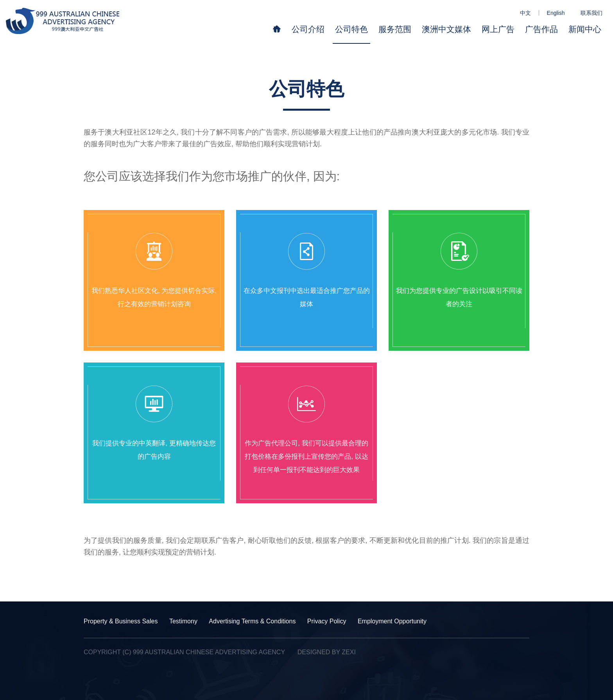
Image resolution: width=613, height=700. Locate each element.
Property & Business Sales (121, 621)
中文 (525, 13)
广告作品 (541, 29)
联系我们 (591, 13)
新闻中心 (585, 29)
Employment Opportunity (392, 621)
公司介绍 (308, 29)
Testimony (183, 621)
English (556, 13)
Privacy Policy (327, 621)
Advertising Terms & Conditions (252, 621)
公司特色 (351, 29)
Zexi (349, 652)
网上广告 (498, 29)
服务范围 (395, 29)
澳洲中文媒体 (446, 29)
